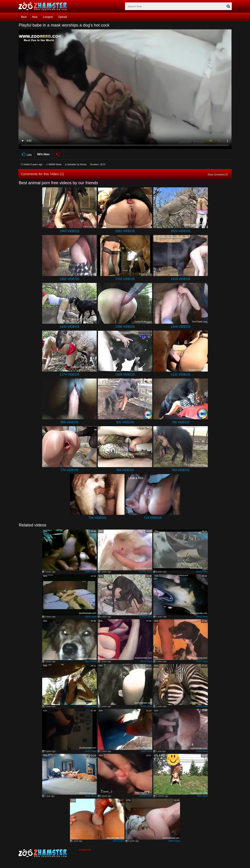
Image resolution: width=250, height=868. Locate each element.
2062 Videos (125, 231)
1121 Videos (180, 375)
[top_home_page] (44, 6)
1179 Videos (69, 375)
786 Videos (180, 422)
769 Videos (125, 470)
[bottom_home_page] (49, 853)
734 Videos (97, 518)
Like (26, 154)
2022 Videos (180, 231)
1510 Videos (180, 279)
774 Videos (69, 470)
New (35, 17)
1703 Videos (125, 279)
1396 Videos (125, 327)
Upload (63, 17)
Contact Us (85, 850)
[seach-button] (228, 6)
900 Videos (125, 422)
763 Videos (180, 470)
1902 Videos (69, 279)
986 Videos (69, 422)
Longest (48, 17)
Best (24, 17)
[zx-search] (178, 6)
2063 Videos (69, 231)
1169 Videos (125, 375)
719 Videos (153, 518)
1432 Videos (69, 327)
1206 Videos (180, 327)
